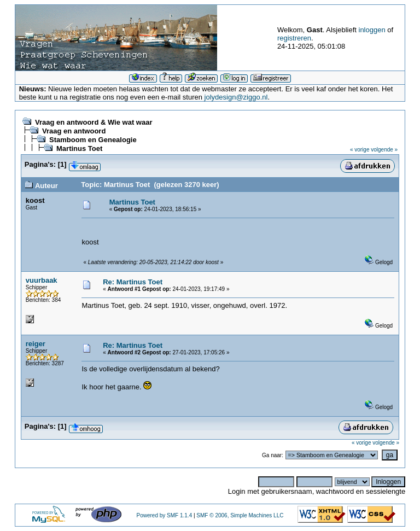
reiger (36, 344)
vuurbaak (42, 280)
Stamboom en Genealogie (93, 140)
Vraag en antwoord (74, 131)
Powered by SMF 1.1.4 (164, 515)
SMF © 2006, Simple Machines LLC (240, 515)
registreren (294, 38)
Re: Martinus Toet (133, 282)
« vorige (360, 150)
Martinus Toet (79, 148)
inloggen (372, 30)
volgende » (384, 150)
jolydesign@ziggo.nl (236, 97)
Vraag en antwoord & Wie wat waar (94, 122)
